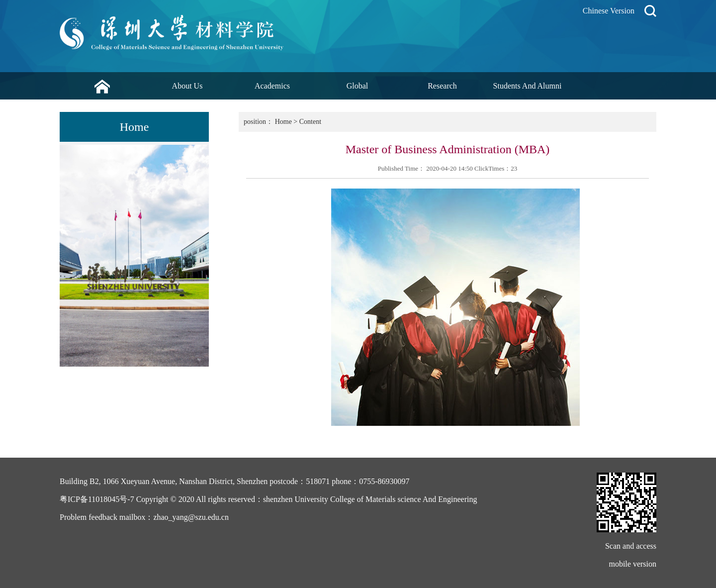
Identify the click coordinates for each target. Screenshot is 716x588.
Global (358, 86)
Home (283, 122)
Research (442, 86)
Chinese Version (609, 11)
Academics (272, 86)
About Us (187, 86)
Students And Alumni (528, 86)
